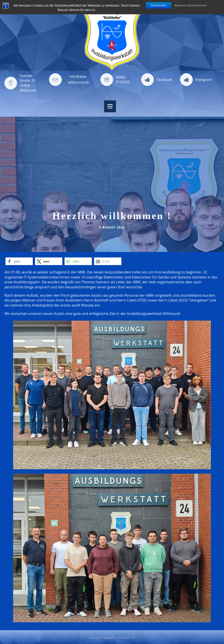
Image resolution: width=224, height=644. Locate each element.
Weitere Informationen (191, 5)
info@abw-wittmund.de (78, 79)
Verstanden (159, 5)
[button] (19, 261)
